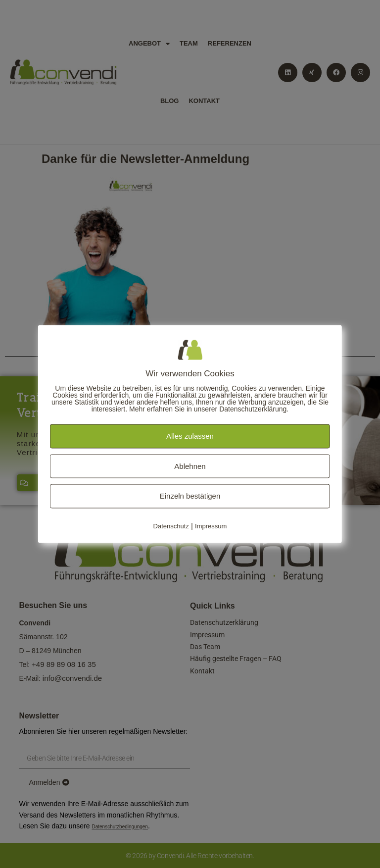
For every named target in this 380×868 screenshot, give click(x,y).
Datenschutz (171, 526)
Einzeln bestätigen (190, 496)
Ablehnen (190, 466)
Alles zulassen (190, 436)
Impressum (211, 526)
